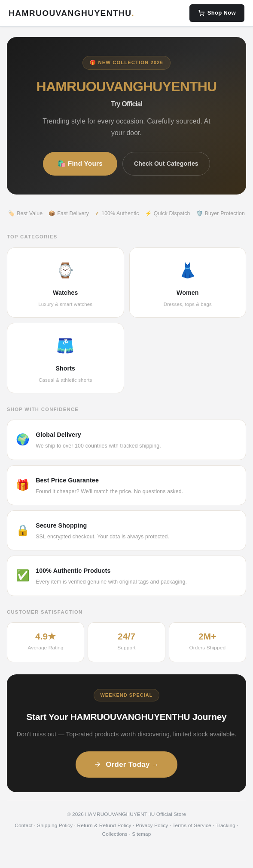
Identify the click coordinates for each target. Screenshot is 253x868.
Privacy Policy (152, 825)
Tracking (226, 825)
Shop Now (217, 13)
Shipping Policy (55, 825)
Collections (114, 834)
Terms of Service (192, 825)
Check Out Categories (166, 164)
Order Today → (126, 765)
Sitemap (141, 834)
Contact (24, 825)
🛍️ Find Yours (80, 163)
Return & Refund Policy (104, 825)
